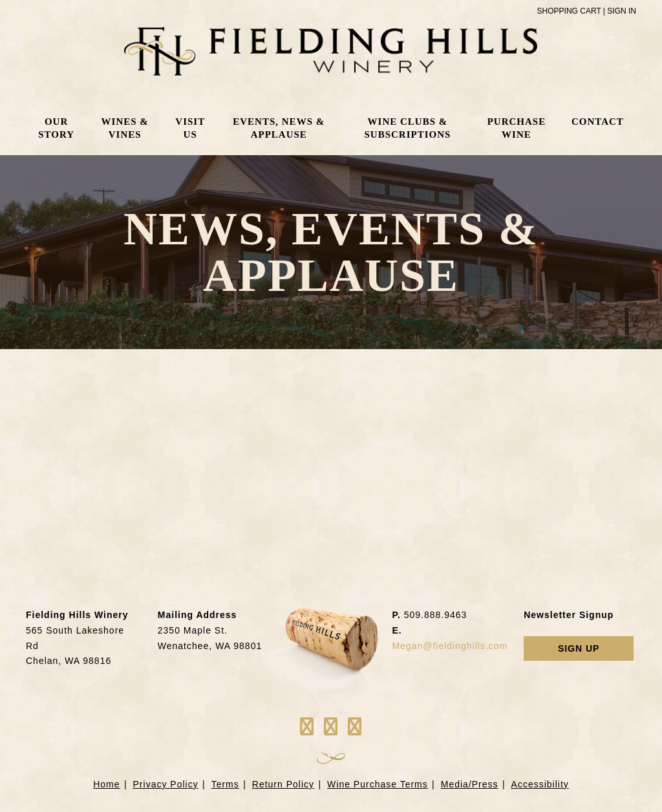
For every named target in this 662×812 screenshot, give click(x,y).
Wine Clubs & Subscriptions (407, 129)
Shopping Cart (569, 11)
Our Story (57, 129)
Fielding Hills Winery (331, 51)
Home (106, 784)
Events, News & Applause (279, 129)
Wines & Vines (125, 129)
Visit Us (191, 129)
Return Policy (283, 784)
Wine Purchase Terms (378, 784)
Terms (225, 784)
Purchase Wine (516, 129)
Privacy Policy (166, 784)
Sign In (622, 11)
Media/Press (470, 784)
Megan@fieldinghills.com (450, 646)
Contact (597, 122)
